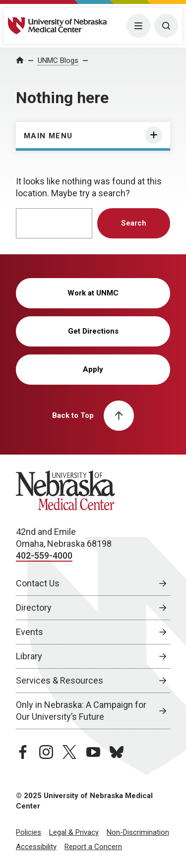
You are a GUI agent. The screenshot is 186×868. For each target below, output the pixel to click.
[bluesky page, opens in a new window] (117, 752)
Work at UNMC (93, 293)
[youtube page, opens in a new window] (93, 752)
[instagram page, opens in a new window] (46, 752)
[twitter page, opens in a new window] (69, 752)
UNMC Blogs (58, 60)
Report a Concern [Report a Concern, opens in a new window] (93, 847)
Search (134, 223)
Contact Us (38, 583)
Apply (93, 369)
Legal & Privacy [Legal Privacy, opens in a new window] (74, 832)
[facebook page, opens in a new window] (23, 752)
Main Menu (48, 136)
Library (29, 656)
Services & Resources (60, 680)
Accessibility (36, 847)
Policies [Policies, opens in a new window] (29, 832)
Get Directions (93, 331)
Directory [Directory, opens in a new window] (34, 608)
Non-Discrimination (138, 832)
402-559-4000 (44, 555)
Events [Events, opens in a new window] (30, 632)
